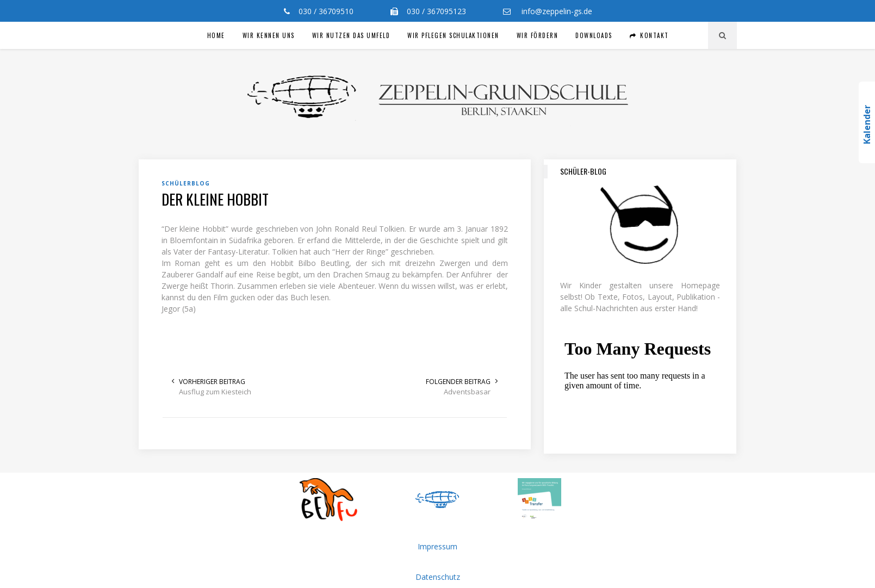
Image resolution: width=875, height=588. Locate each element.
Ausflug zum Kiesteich (215, 392)
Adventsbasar (467, 392)
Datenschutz (438, 577)
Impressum (437, 546)
